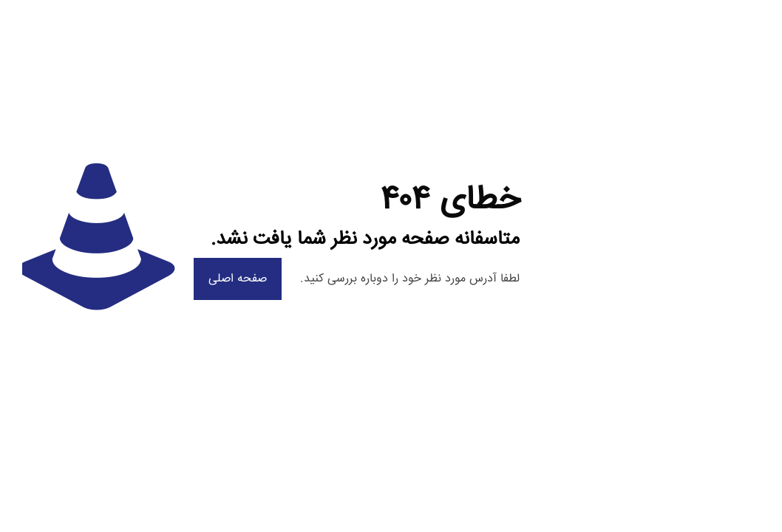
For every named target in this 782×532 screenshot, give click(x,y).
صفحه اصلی (238, 279)
